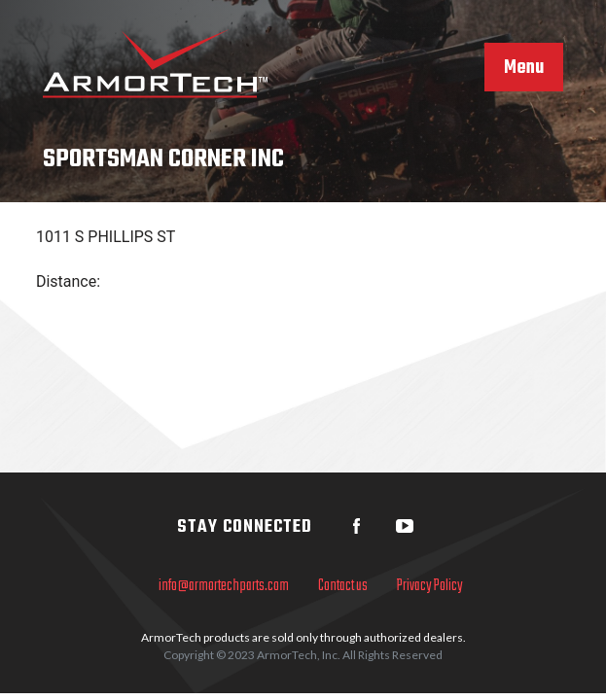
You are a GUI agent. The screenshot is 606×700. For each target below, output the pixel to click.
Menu (524, 68)
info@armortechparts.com (224, 586)
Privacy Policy (430, 586)
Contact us (343, 586)
